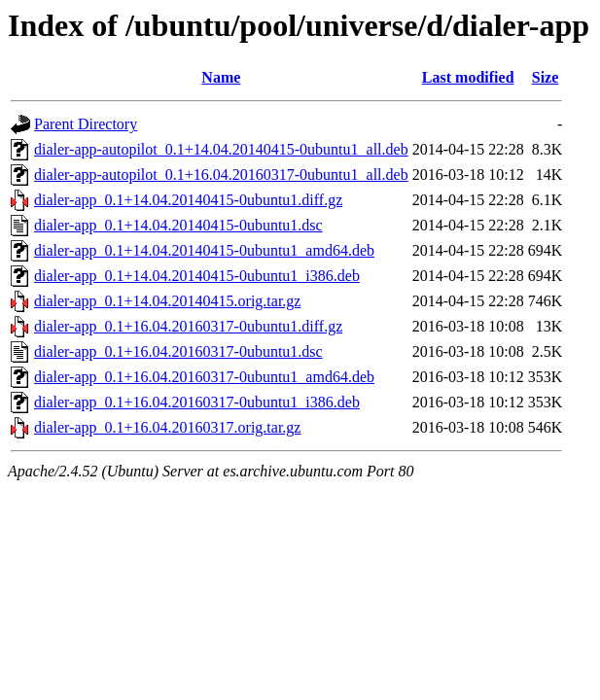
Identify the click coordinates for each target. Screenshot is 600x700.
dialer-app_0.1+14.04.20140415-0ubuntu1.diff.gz (188, 200)
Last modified (468, 77)
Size (546, 77)
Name (221, 77)
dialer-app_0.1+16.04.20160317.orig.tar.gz (167, 427)
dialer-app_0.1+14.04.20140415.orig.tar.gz (167, 301)
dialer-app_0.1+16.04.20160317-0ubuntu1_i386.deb (197, 402)
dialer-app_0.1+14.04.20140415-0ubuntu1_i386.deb (197, 276)
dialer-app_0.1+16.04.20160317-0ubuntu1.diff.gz (188, 326)
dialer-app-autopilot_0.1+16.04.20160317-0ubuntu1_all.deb (221, 175)
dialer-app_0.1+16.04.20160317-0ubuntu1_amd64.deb (204, 377)
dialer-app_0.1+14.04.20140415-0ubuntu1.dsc (178, 225)
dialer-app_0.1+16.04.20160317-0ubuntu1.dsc (178, 351)
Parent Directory (86, 124)
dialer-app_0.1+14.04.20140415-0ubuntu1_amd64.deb (204, 250)
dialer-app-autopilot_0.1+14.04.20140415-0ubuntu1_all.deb (221, 149)
